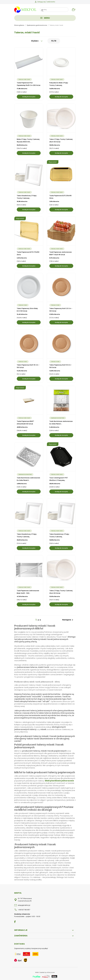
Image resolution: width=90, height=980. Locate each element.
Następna (68, 620)
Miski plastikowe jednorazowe (59, 781)
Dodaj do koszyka (29, 97)
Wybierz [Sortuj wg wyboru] (37, 41)
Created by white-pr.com (47, 972)
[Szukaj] (54, 10)
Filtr (54, 41)
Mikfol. (37, 972)
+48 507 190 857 (24, 910)
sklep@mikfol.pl (24, 905)
